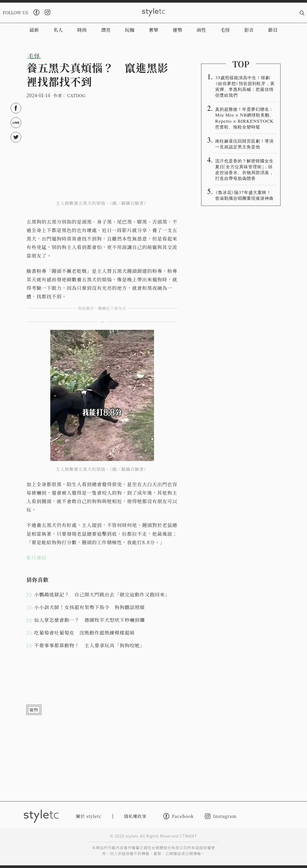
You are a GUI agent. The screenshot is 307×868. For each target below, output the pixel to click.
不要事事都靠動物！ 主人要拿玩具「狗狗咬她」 (89, 645)
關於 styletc (89, 816)
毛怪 (225, 30)
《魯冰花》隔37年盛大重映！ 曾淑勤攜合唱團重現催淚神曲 (245, 195)
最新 (34, 30)
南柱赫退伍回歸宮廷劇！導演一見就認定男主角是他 (244, 144)
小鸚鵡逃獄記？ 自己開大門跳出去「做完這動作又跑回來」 (102, 594)
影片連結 (37, 557)
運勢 (177, 30)
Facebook (179, 816)
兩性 (201, 30)
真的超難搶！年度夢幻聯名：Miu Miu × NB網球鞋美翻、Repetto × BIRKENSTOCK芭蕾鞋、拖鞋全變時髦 (245, 118)
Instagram (221, 816)
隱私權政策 (135, 816)
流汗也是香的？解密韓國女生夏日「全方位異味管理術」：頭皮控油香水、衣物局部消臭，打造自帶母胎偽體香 (244, 169)
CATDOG (76, 96)
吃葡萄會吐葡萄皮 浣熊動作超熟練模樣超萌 (84, 632)
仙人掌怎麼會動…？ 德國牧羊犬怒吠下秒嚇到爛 (89, 620)
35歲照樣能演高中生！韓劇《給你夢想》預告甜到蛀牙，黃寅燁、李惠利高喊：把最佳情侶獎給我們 (245, 86)
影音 (249, 30)
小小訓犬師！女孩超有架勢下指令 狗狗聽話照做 (89, 607)
